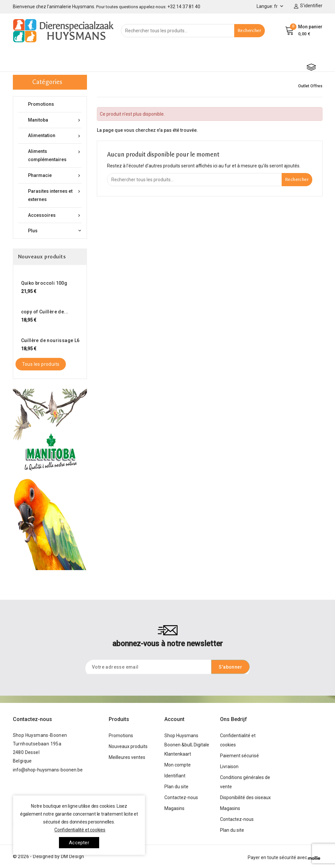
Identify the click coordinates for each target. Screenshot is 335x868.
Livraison (229, 767)
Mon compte (178, 765)
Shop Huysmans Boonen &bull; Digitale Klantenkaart (187, 745)
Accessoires (55, 215)
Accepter (79, 843)
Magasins (174, 808)
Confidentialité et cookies (80, 830)
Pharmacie (55, 175)
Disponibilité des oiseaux (245, 797)
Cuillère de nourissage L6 (50, 340)
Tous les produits (41, 364)
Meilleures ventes (127, 757)
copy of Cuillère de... (45, 312)
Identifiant (175, 776)
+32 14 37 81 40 (184, 7)
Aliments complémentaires (55, 155)
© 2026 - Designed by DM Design (49, 856)
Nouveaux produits (128, 746)
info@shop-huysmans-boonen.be (48, 770)
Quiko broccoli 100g (44, 283)
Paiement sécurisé (239, 756)
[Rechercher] (193, 31)
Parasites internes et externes (55, 195)
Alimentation (55, 136)
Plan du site (176, 787)
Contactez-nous (32, 719)
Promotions (41, 104)
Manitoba (55, 120)
